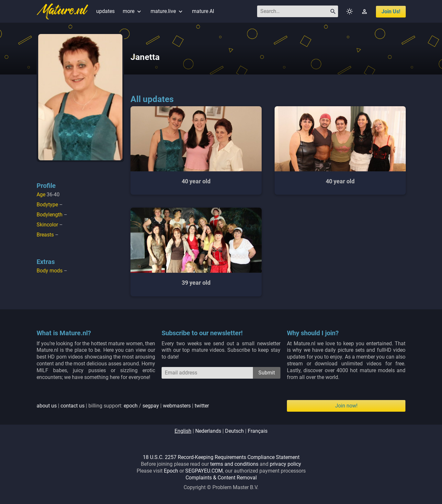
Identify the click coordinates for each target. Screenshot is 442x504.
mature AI (203, 11)
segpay (151, 406)
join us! (391, 11)
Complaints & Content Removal (221, 478)
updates (105, 11)
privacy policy (285, 464)
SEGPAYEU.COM (204, 471)
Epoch (171, 471)
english (183, 431)
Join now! (346, 406)
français (258, 431)
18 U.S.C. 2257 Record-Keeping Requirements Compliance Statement (221, 457)
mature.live (167, 11)
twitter (202, 406)
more (133, 11)
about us (47, 406)
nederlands (208, 431)
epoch (131, 406)
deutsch (234, 431)
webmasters (177, 406)
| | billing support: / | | (123, 406)
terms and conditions (234, 464)
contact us (73, 406)
